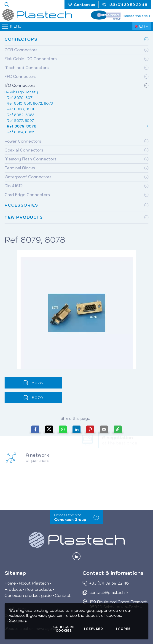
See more (18, 620)
